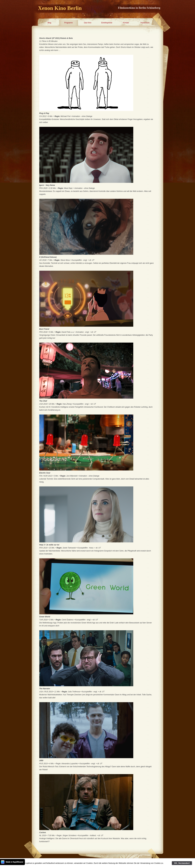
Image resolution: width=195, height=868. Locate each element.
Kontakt (126, 23)
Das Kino (88, 23)
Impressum (145, 23)
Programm (69, 23)
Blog (49, 23)
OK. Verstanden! (182, 863)
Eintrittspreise (107, 23)
